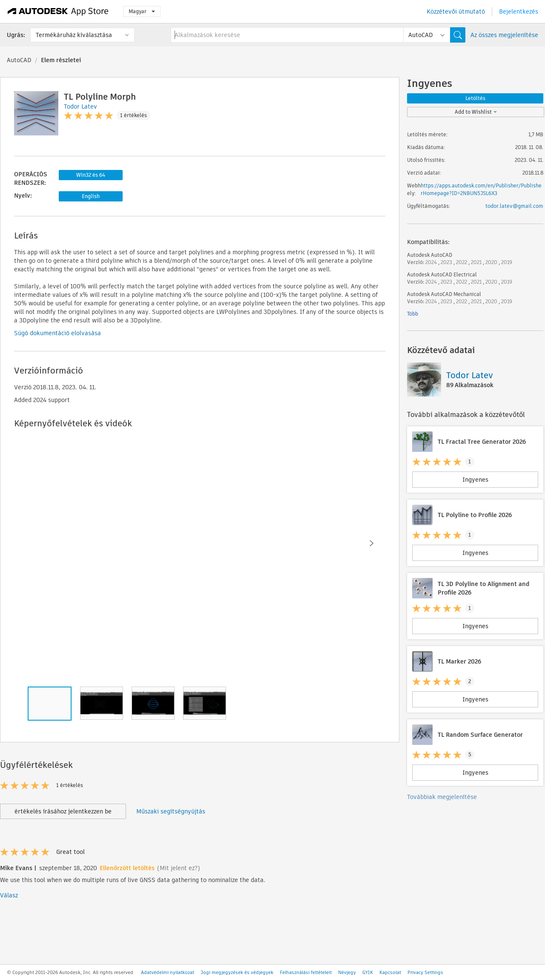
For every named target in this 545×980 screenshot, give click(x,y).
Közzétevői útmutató (456, 11)
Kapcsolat (390, 972)
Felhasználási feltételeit (306, 972)
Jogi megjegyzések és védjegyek (237, 972)
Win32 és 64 (91, 175)
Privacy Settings (425, 972)
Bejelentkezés (519, 11)
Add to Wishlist (476, 112)
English (91, 196)
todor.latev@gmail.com (514, 206)
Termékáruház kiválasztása (74, 35)
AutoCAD (19, 60)
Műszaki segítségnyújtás (171, 811)
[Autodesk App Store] (58, 11)
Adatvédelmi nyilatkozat (168, 972)
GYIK (368, 972)
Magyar (142, 11)
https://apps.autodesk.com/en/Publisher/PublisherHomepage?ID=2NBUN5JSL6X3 (481, 189)
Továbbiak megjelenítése (442, 797)
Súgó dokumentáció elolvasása (57, 333)
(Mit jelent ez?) (179, 868)
